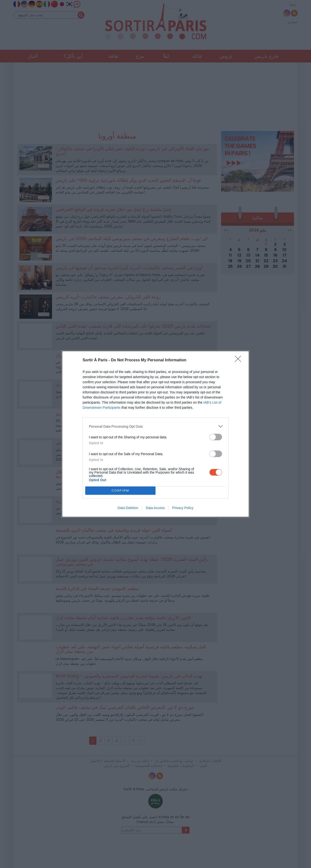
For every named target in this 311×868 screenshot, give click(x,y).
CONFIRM (120, 491)
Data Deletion (128, 508)
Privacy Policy (183, 508)
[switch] (216, 437)
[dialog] (155, 434)
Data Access (155, 508)
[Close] (240, 360)
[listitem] (155, 426)
